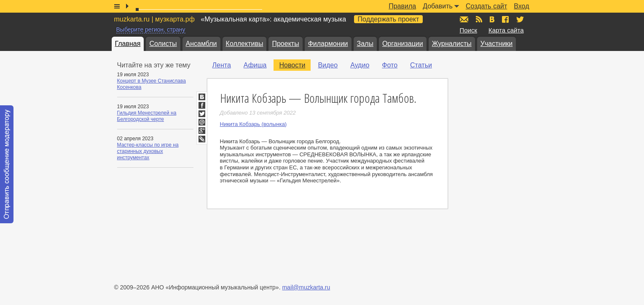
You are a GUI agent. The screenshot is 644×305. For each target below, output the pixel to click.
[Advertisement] (510, 144)
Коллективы (245, 44)
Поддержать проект (389, 19)
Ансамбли (201, 44)
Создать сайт (486, 6)
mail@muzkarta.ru (306, 287)
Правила (402, 6)
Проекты (285, 44)
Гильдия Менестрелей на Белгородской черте (147, 116)
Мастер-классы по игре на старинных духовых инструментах (148, 151)
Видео (328, 65)
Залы (365, 44)
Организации (403, 44)
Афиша (255, 65)
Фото (390, 65)
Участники (496, 44)
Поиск (469, 30)
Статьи (421, 65)
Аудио (360, 65)
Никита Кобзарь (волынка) (254, 124)
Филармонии (328, 44)
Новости (292, 65)
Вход (521, 6)
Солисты (163, 44)
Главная (128, 44)
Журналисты (452, 44)
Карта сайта (506, 30)
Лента (222, 65)
